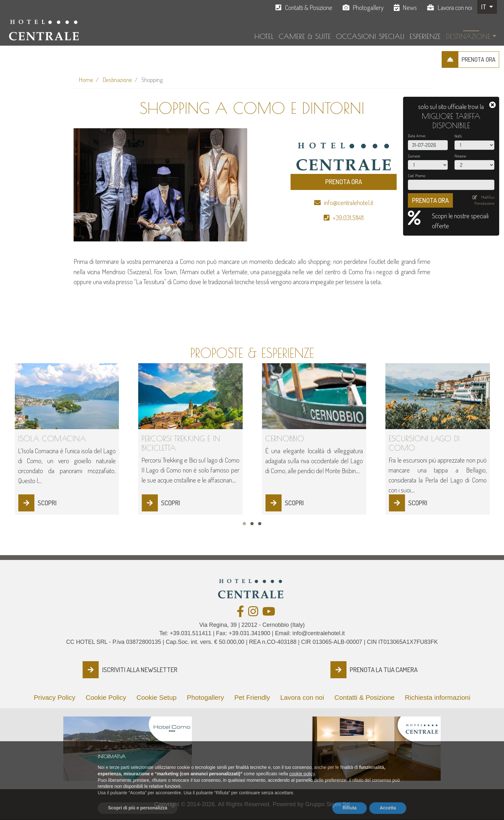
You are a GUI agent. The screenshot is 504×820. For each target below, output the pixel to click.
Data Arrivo (417, 136)
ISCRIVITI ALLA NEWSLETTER (140, 670)
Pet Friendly (252, 697)
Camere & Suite (305, 36)
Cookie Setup (156, 697)
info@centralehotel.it (349, 203)
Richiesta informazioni (438, 697)
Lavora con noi (455, 7)
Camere (414, 156)
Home (86, 80)
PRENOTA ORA (479, 59)
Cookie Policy (106, 697)
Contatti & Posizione (309, 7)
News (410, 7)
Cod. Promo (417, 176)
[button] (244, 524)
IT (484, 7)
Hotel (264, 36)
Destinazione (468, 36)
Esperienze (425, 36)
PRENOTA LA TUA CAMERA (384, 670)
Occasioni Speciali (370, 36)
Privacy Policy (54, 697)
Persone (460, 156)
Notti (458, 136)
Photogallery (368, 7)
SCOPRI (47, 503)
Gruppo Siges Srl (327, 804)
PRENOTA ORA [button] (344, 182)
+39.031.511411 (348, 218)
